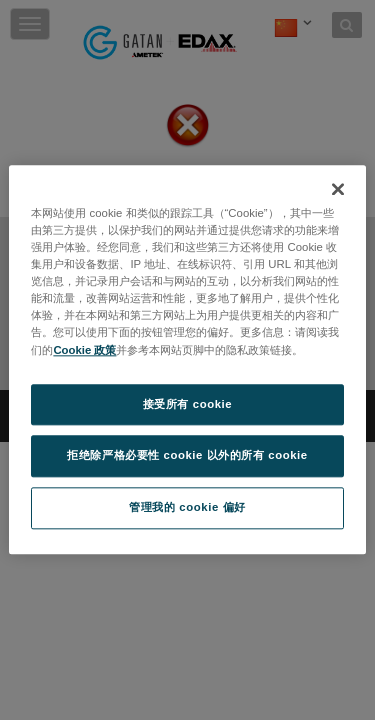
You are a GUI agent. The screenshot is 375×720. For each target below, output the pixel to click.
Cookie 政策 (84, 350)
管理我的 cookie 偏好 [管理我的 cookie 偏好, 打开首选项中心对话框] (187, 508)
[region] (187, 359)
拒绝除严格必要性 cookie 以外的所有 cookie (187, 456)
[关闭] (338, 189)
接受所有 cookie (187, 404)
